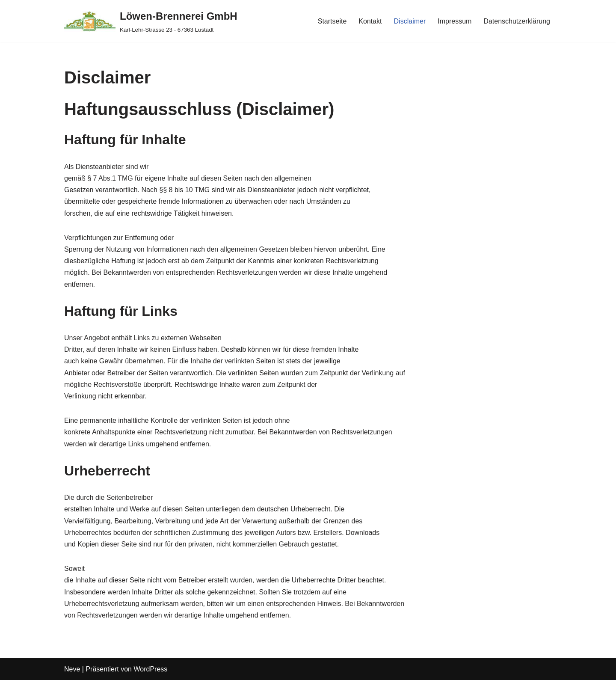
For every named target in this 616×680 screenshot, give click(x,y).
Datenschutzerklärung (517, 21)
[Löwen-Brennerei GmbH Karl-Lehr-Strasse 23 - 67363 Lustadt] (151, 21)
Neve (72, 669)
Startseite (332, 21)
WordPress (150, 669)
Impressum (455, 21)
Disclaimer (410, 21)
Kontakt (370, 21)
